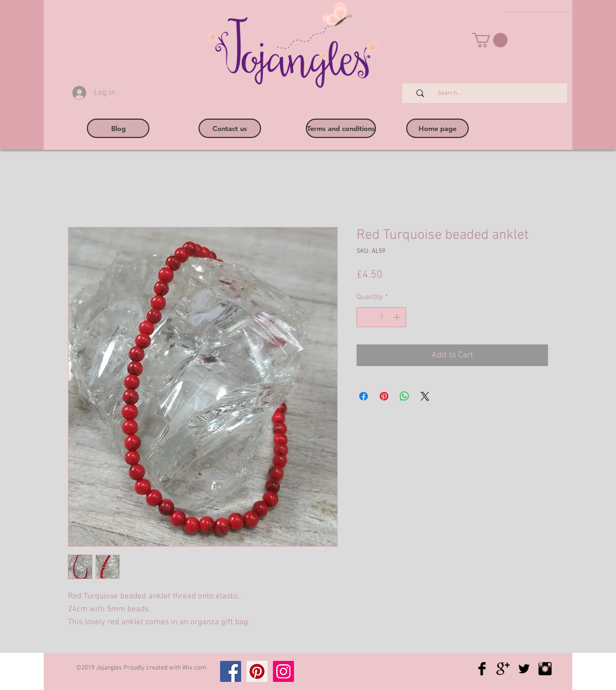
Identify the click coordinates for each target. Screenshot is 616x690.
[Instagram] (283, 671)
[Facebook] (231, 671)
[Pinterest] (257, 671)
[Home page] (437, 128)
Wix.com (194, 668)
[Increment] (398, 317)
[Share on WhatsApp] (405, 396)
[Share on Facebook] (364, 396)
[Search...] (490, 94)
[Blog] (118, 128)
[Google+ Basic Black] (503, 669)
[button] (490, 40)
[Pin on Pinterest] (384, 396)
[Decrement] (365, 317)
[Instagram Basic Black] (545, 669)
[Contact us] (230, 128)
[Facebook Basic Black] (482, 669)
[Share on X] (425, 396)
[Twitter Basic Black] (524, 669)
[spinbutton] (381, 317)
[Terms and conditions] (341, 128)
